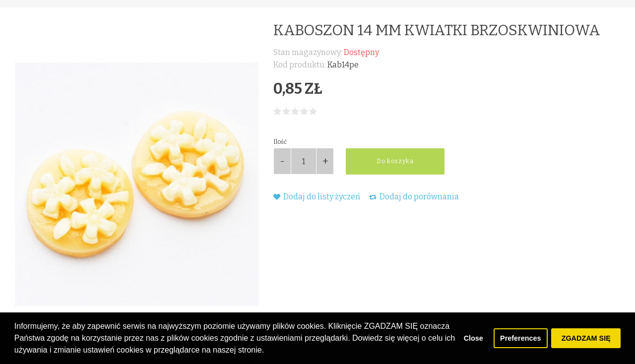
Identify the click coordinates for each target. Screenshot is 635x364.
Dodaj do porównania (414, 197)
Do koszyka (395, 161)
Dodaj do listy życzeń (317, 197)
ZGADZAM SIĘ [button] (586, 338)
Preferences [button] (520, 338)
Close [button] (474, 338)
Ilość (280, 142)
